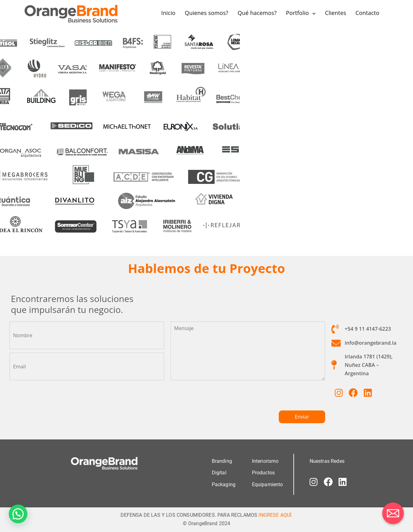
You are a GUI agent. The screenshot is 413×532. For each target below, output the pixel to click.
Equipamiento (268, 484)
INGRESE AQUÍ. (275, 515)
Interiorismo (265, 461)
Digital (219, 473)
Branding (222, 461)
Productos (263, 473)
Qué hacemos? (257, 13)
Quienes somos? (206, 13)
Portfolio (297, 13)
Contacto (367, 13)
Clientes (335, 13)
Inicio (169, 13)
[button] (18, 514)
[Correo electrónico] (393, 513)
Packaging (224, 484)
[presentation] (218, 398)
